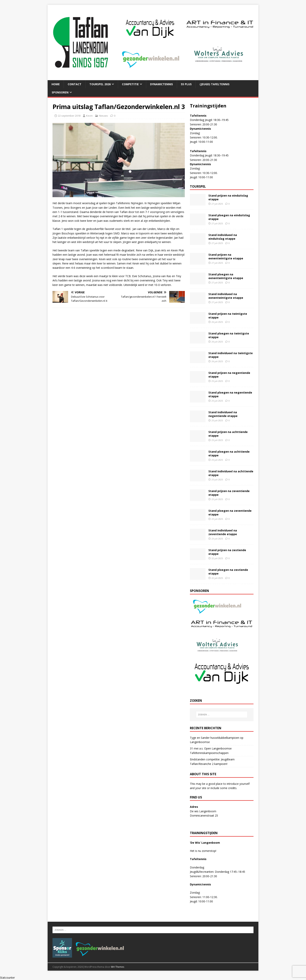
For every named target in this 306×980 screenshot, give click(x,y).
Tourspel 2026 (100, 84)
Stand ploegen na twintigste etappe (229, 335)
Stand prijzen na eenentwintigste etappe (226, 256)
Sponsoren (60, 92)
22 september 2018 (69, 116)
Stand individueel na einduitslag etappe (223, 237)
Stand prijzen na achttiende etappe (228, 434)
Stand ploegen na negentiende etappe (230, 394)
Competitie (130, 84)
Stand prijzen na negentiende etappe (229, 375)
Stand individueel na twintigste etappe (231, 355)
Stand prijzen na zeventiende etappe (229, 493)
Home (56, 84)
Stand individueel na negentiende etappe (223, 414)
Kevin (89, 116)
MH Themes (118, 967)
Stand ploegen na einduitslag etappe (229, 217)
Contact (75, 84)
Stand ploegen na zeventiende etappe (230, 512)
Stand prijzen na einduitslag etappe (228, 197)
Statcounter (7, 978)
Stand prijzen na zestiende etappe (227, 552)
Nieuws (104, 116)
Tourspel (198, 186)
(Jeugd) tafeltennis (215, 84)
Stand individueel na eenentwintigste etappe (226, 296)
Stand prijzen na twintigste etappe (228, 315)
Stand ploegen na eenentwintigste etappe (226, 276)
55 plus (186, 84)
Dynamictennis (161, 84)
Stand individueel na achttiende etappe (231, 473)
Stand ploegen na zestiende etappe (228, 572)
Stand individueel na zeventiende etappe (223, 532)
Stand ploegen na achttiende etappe (229, 453)
